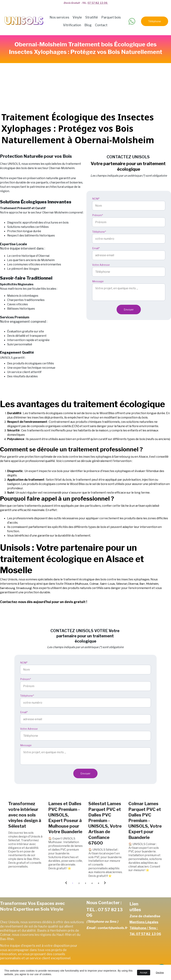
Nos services (59, 17)
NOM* (96, 199)
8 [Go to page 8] (99, 883)
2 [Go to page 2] (79, 883)
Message (98, 281)
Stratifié (92, 17)
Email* (96, 248)
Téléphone (155, 21)
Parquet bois (111, 17)
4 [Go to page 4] (92, 883)
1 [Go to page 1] (73, 883)
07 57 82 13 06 (98, 3)
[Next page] (105, 883)
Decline (160, 973)
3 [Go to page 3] (85, 883)
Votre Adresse (101, 265)
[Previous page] (66, 883)
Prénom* (98, 215)
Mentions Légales (144, 922)
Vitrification (72, 25)
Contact (101, 25)
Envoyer (129, 310)
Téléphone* (99, 232)
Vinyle (77, 17)
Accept (144, 973)
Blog (88, 25)
